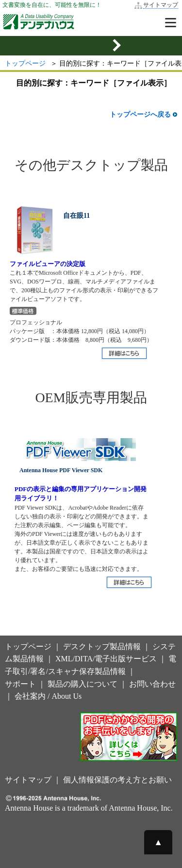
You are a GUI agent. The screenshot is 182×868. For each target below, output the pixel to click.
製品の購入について (83, 684)
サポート (20, 684)
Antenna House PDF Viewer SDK (61, 470)
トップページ (25, 63)
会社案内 (30, 696)
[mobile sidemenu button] (91, 46)
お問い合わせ (152, 684)
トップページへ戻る (143, 115)
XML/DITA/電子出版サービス (106, 659)
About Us (66, 696)
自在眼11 (76, 216)
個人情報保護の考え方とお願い (117, 780)
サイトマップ (161, 5)
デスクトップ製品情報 (102, 647)
